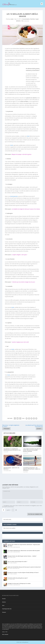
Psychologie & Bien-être (7, 609)
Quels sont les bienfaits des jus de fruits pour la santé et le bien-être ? (24, 567)
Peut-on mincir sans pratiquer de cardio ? (17, 562)
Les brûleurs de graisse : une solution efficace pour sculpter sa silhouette (32, 469)
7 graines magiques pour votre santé (20, 342)
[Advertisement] (15, 76)
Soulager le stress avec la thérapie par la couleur (19, 583)
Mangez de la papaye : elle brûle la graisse (21, 154)
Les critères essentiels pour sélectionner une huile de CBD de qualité (24, 551)
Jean (12, 19)
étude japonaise (14, 196)
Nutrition (33, 19)
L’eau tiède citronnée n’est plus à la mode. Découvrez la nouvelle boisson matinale (32, 450)
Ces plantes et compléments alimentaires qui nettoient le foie (12, 449)
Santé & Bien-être (17, 547)
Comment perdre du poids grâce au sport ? (18, 578)
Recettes (4, 599)
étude (28, 136)
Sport (14, 557)
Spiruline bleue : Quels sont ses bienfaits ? (11, 468)
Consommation (26, 19)
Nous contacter (5, 634)
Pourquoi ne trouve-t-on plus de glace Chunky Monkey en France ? (23, 573)
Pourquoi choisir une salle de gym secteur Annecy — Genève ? (22, 556)
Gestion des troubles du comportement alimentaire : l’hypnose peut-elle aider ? (24, 545)
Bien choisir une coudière (9, 528)
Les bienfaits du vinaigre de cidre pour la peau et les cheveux (26, 209)
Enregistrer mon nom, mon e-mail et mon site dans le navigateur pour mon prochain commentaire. (22, 506)
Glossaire (4, 612)
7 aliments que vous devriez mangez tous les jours (23, 282)
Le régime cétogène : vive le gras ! (19, 255)
